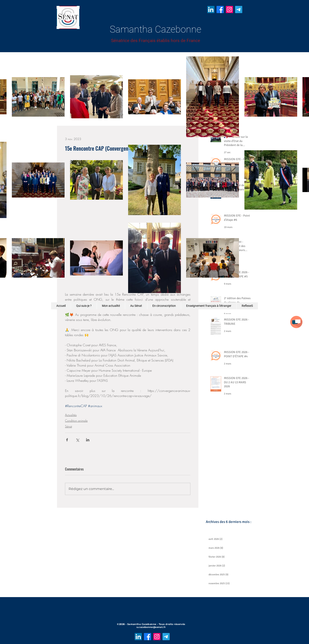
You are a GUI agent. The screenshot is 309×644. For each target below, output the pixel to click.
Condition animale (76, 421)
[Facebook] (220, 10)
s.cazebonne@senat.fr (151, 627)
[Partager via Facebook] (67, 440)
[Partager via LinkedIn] (88, 440)
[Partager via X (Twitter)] (77, 440)
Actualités (71, 415)
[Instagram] (229, 10)
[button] (296, 322)
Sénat (68, 426)
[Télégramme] (239, 10)
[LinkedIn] (211, 10)
